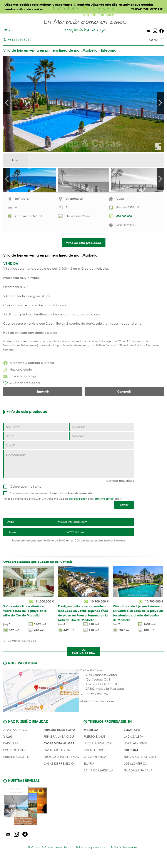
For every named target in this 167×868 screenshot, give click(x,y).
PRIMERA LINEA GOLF (59, 744)
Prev (7, 103)
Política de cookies (124, 855)
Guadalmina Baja (138, 778)
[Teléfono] (102, 443)
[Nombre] (36, 434)
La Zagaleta (133, 744)
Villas (8, 744)
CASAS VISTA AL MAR (59, 751)
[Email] (68, 453)
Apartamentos (15, 737)
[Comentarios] (68, 471)
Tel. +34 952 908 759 (94, 702)
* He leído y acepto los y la (52, 500)
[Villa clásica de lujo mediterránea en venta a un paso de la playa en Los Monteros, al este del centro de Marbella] (138, 608)
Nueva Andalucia (98, 751)
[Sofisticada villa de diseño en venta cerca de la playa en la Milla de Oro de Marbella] (28, 608)
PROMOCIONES (15, 757)
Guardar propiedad (22, 390)
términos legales (49, 500)
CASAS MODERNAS (57, 757)
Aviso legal (63, 855)
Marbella (91, 737)
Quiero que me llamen (27, 494)
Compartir (124, 399)
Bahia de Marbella (98, 778)
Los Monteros (135, 771)
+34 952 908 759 (17, 40)
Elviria (89, 771)
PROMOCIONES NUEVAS (61, 764)
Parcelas (11, 751)
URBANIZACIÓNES (16, 764)
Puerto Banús (94, 744)
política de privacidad (79, 500)
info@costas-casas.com (97, 708)
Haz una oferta (18, 377)
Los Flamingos (136, 751)
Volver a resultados (21, 648)
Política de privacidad (91, 855)
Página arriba (83, 659)
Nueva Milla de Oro (140, 764)
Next (160, 103)
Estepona (131, 757)
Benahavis (132, 737)
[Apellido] (102, 434)
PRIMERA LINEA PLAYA (59, 737)
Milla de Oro (94, 757)
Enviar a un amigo (20, 383)
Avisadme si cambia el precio (29, 370)
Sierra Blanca (95, 764)
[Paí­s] (36, 443)
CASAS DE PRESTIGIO (59, 771)
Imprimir (43, 399)
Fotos (16, 160)
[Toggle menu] (151, 40)
